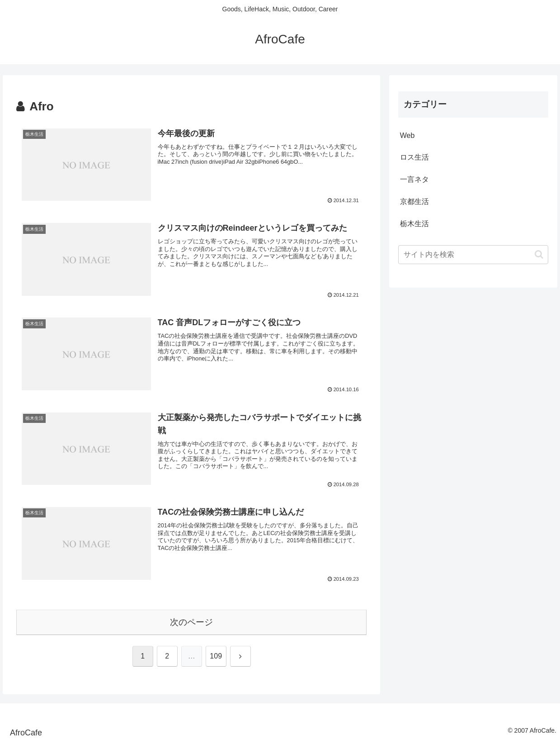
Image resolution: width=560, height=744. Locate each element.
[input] (473, 255)
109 (216, 656)
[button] (539, 254)
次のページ (191, 622)
